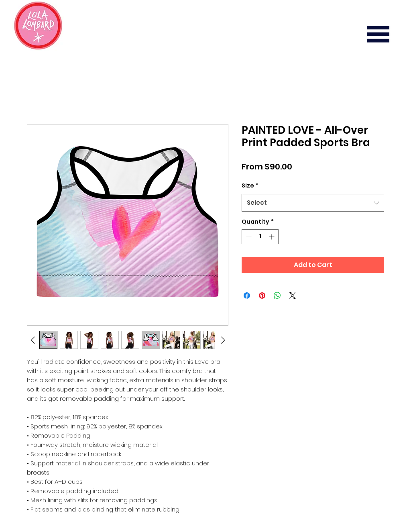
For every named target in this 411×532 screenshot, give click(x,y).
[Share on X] (293, 296)
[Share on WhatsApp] (277, 296)
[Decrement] (248, 237)
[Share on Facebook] (247, 296)
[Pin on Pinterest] (262, 296)
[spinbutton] (260, 237)
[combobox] (313, 203)
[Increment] (272, 237)
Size (250, 185)
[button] (378, 34)
